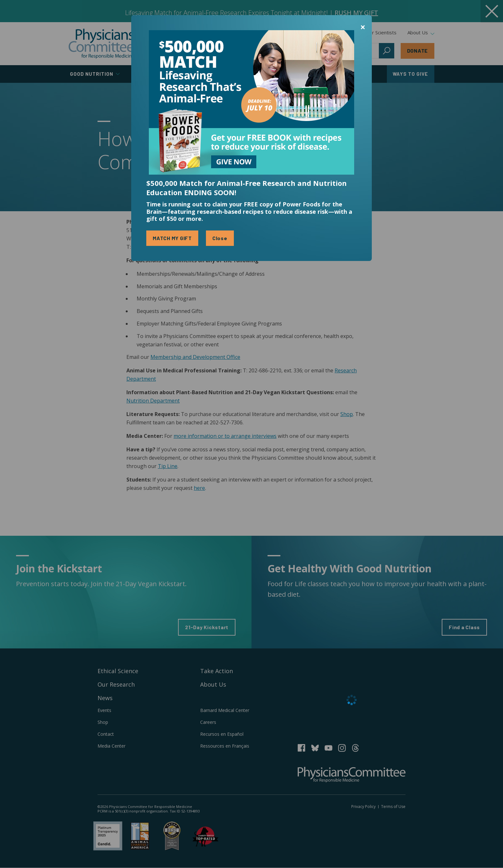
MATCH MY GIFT (172, 238)
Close (220, 238)
